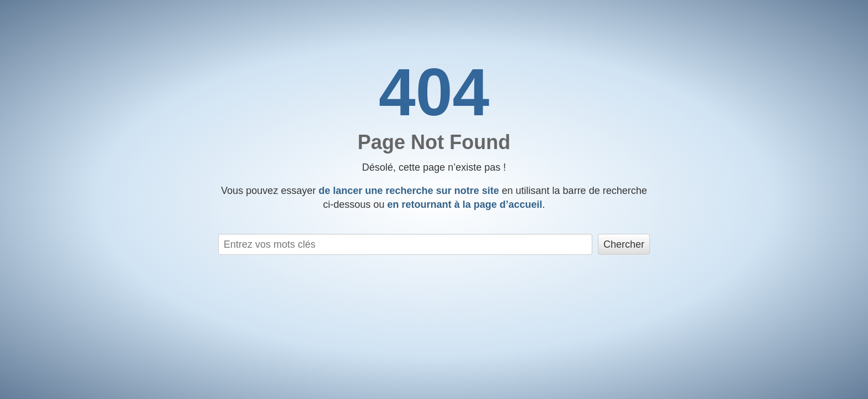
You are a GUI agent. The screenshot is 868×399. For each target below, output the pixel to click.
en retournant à (464, 204)
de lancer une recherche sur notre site (409, 191)
